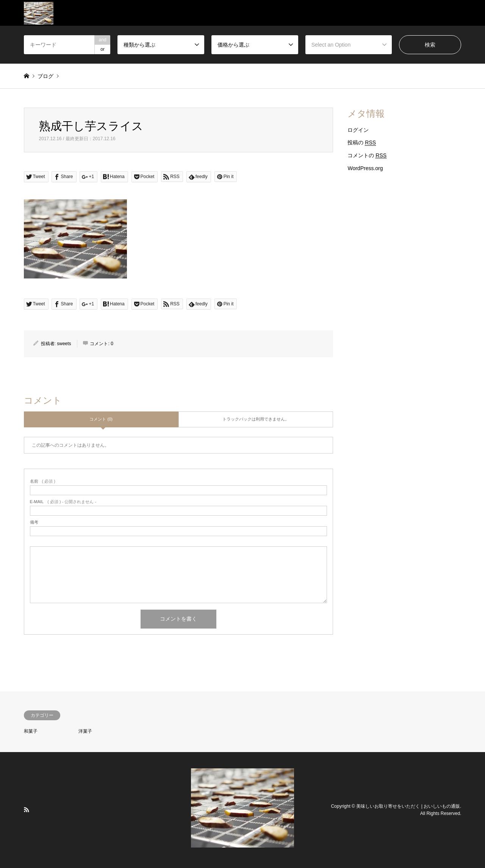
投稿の (362, 143)
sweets (64, 344)
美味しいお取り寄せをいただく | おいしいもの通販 (408, 806)
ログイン (358, 130)
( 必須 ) (43, 481)
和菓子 (31, 731)
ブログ (45, 76)
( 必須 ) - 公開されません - (63, 502)
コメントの (367, 156)
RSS (27, 810)
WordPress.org (365, 168)
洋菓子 (85, 731)
